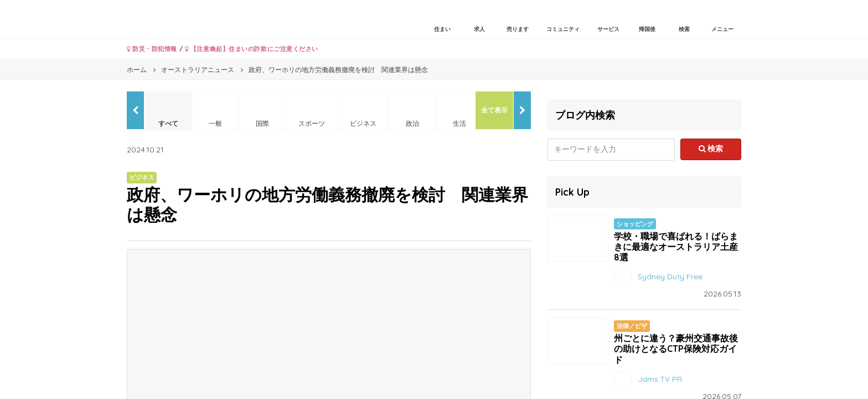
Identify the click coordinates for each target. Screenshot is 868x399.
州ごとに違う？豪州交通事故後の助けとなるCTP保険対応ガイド (676, 349)
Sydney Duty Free (670, 277)
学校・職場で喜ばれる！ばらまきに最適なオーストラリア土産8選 (676, 247)
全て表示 (494, 110)
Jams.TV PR (660, 378)
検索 (711, 149)
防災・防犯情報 (152, 49)
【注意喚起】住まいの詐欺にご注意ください (252, 49)
